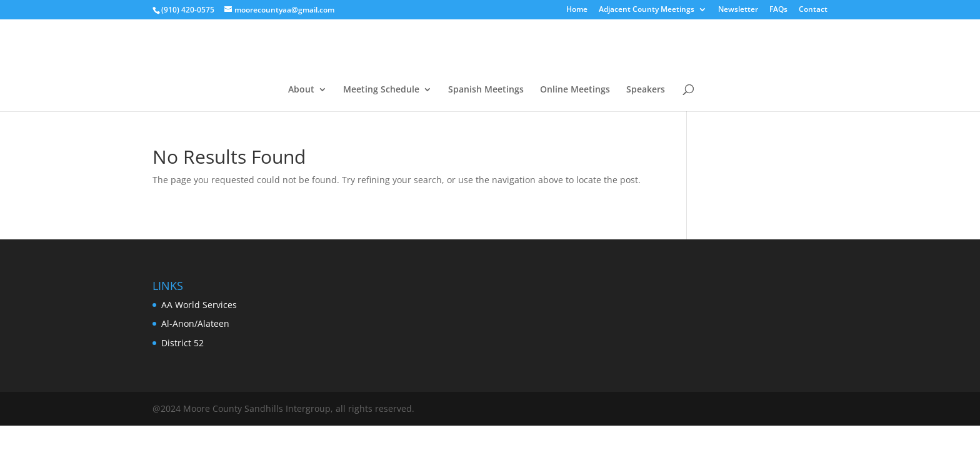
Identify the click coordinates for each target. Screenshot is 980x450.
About (301, 90)
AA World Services (199, 305)
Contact (813, 10)
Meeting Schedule (381, 90)
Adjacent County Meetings (647, 10)
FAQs (778, 10)
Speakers (646, 90)
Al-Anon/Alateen (195, 323)
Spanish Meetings (486, 90)
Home (577, 10)
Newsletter (738, 10)
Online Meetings (575, 90)
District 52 (182, 343)
